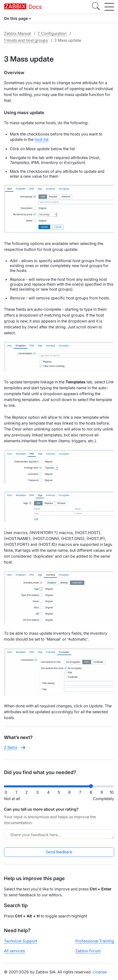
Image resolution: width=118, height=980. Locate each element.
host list (42, 139)
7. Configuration (52, 33)
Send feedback (59, 852)
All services (14, 951)
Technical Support (21, 941)
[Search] (96, 7)
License (100, 972)
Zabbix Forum (88, 951)
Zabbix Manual (17, 33)
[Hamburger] (109, 7)
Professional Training (95, 941)
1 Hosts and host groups (26, 40)
